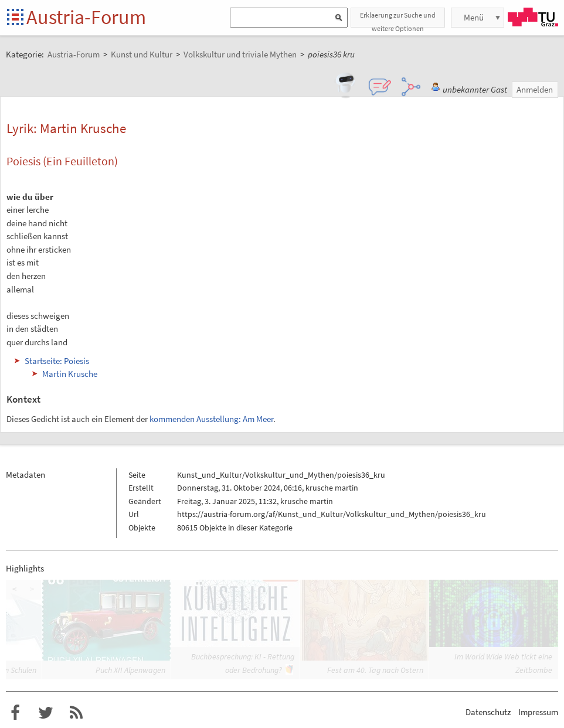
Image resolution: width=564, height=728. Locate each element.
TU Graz (533, 17)
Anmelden (535, 89)
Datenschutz (488, 712)
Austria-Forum (86, 17)
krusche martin (332, 488)
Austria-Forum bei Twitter (46, 713)
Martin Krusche (70, 374)
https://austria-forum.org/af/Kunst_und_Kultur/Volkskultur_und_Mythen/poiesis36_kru (332, 514)
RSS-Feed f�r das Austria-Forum (76, 713)
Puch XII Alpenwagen (130, 670)
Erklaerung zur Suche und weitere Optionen (398, 19)
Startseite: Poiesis (57, 361)
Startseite (16, 18)
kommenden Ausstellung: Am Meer (211, 419)
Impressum (538, 712)
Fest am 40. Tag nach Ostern (375, 670)
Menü (474, 17)
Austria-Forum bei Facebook (15, 713)
